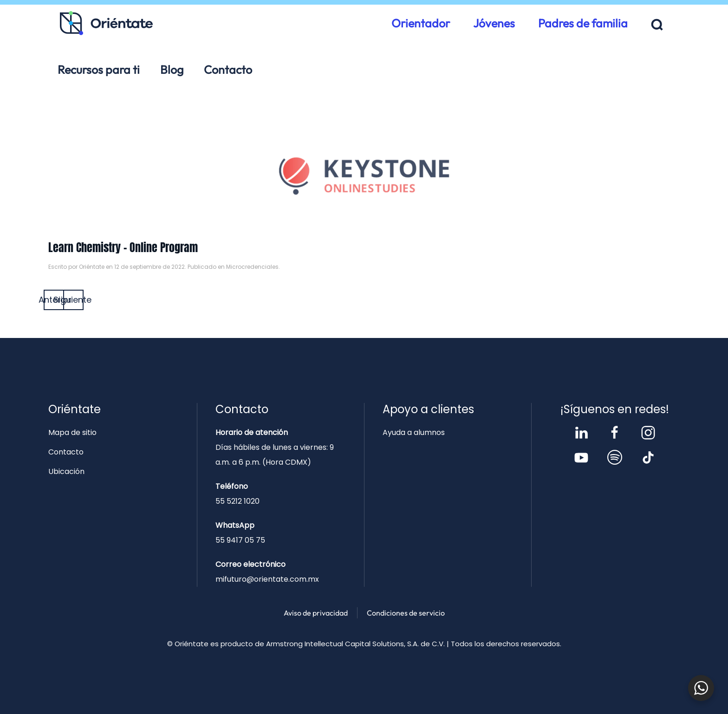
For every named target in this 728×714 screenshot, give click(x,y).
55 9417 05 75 (240, 540)
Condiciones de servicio (406, 613)
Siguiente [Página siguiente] (73, 300)
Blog (172, 70)
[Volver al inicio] (106, 23)
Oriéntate (92, 267)
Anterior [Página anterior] (54, 300)
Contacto (228, 70)
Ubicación (66, 471)
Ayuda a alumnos (414, 432)
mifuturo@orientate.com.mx (267, 579)
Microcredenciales (252, 267)
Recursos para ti (99, 70)
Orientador (421, 23)
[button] (657, 25)
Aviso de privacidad (316, 613)
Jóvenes (494, 23)
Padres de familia (583, 23)
